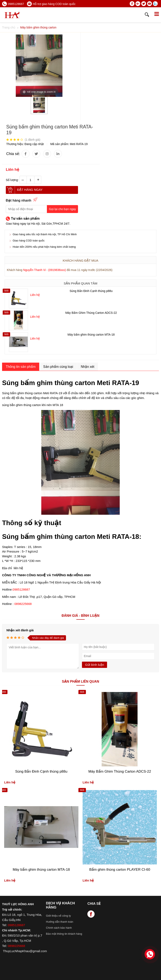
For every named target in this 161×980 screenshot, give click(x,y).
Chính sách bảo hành (59, 928)
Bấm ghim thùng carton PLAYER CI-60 (120, 870)
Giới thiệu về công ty (59, 916)
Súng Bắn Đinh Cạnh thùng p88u (91, 291)
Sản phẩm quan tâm (80, 283)
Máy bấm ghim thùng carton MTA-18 (91, 335)
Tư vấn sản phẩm (25, 219)
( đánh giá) (32, 140)
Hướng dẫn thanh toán (60, 922)
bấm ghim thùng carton (26, 393)
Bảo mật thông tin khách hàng (64, 934)
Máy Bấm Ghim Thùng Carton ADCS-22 (91, 313)
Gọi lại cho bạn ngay (62, 209)
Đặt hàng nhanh (19, 200)
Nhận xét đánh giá (20, 630)
